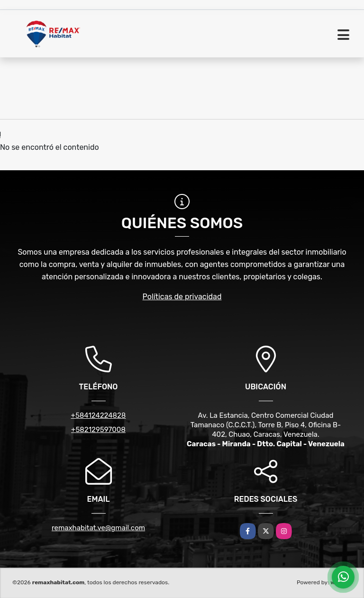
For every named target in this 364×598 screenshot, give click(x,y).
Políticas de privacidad (182, 297)
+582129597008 (98, 430)
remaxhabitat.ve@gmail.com (98, 528)
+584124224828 (99, 415)
